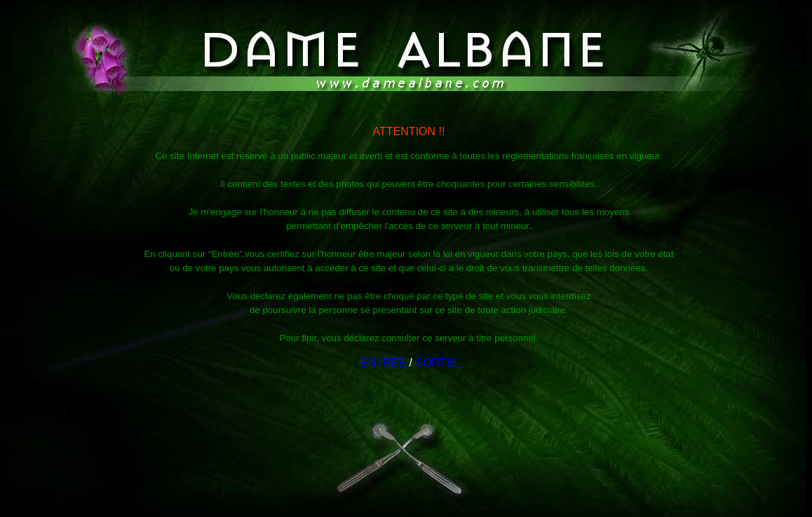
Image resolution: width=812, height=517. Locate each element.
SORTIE (436, 363)
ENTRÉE (383, 363)
